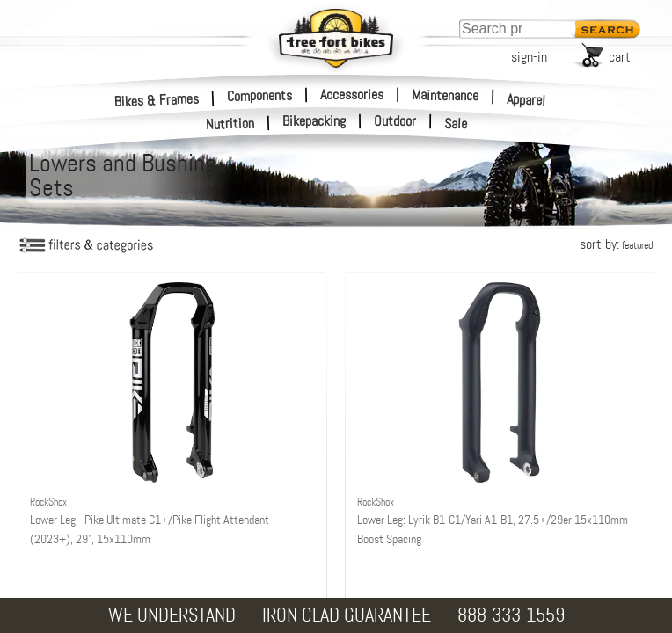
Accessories (352, 95)
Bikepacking (314, 121)
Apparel (526, 100)
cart (620, 57)
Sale (456, 124)
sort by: (616, 244)
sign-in (529, 57)
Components (259, 95)
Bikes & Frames (157, 100)
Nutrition (230, 124)
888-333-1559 (511, 615)
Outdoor (395, 121)
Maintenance (445, 95)
